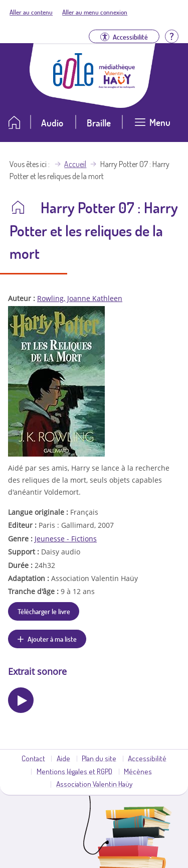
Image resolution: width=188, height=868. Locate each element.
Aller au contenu (31, 12)
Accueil (75, 164)
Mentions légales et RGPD (74, 771)
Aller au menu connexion (95, 12)
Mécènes (138, 771)
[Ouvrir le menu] (152, 126)
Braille (99, 123)
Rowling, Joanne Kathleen (80, 298)
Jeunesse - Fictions (66, 539)
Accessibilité (147, 758)
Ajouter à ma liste (52, 639)
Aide (63, 758)
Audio (52, 123)
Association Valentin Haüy (94, 784)
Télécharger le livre (44, 611)
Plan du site (99, 758)
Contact (33, 758)
